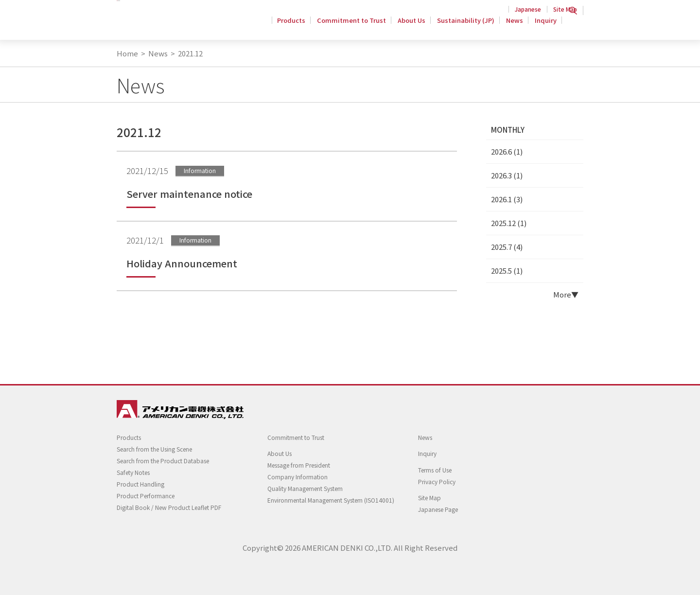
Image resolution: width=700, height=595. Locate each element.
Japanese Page (438, 509)
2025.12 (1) (509, 223)
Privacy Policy (437, 481)
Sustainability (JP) (469, 26)
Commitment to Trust (357, 26)
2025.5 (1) (507, 271)
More (562, 294)
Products (298, 26)
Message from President (299, 465)
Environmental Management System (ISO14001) (331, 500)
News (516, 26)
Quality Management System (305, 488)
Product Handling (140, 484)
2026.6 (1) (507, 151)
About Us (416, 26)
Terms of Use (435, 470)
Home (127, 53)
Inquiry (546, 26)
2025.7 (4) (507, 247)
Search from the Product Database (163, 461)
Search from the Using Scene (154, 449)
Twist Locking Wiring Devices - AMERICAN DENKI (179, 25)
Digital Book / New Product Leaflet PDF (169, 507)
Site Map (565, 9)
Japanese (528, 9)
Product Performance (146, 496)
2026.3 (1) (507, 175)
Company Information (297, 477)
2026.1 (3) (507, 199)
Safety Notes (133, 472)
